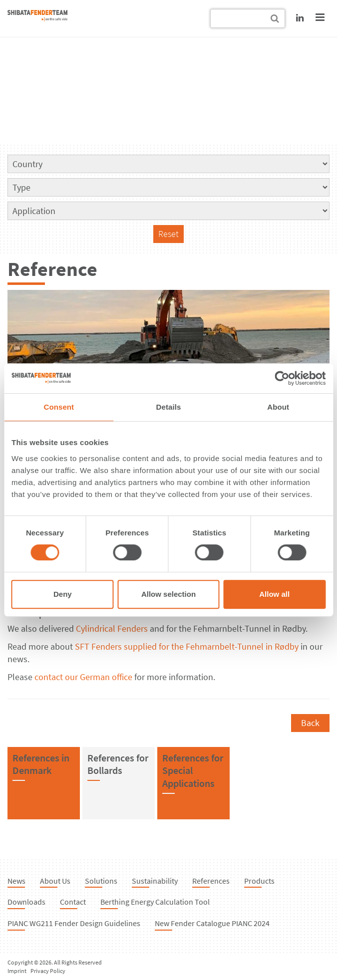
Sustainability (155, 881)
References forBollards (118, 764)
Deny (63, 594)
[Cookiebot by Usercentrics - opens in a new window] (282, 378)
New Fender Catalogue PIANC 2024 (212, 923)
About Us (55, 881)
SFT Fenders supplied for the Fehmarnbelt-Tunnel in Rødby (187, 646)
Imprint (17, 971)
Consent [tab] (59, 407)
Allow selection (168, 594)
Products (259, 881)
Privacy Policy (48, 971)
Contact (73, 902)
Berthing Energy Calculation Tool (155, 902)
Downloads (26, 902)
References (211, 881)
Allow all (274, 594)
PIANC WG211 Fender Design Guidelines (74, 923)
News (16, 881)
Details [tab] (169, 407)
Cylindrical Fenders (112, 628)
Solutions (101, 881)
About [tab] (278, 407)
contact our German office (83, 677)
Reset (168, 234)
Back (310, 723)
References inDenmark (41, 764)
